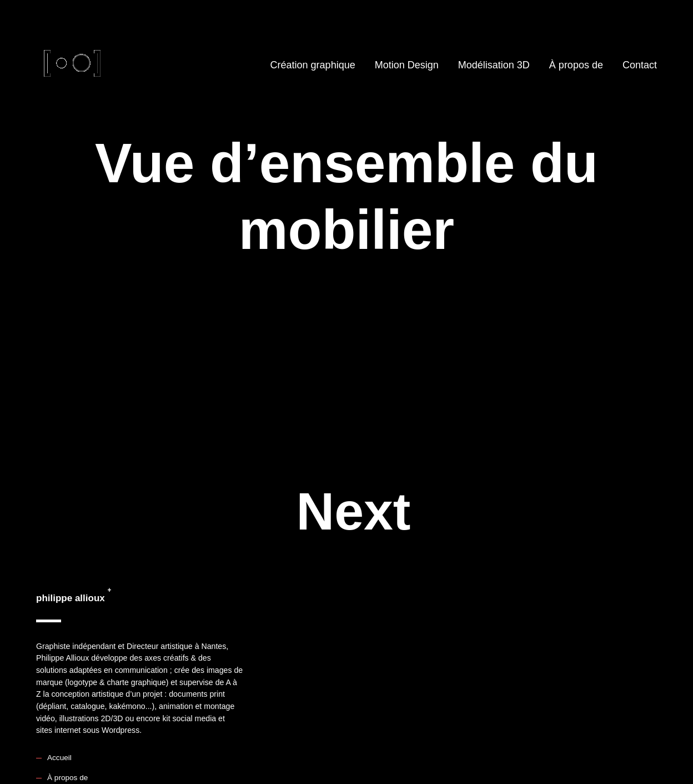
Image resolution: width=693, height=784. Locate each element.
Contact (640, 65)
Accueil (59, 758)
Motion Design (407, 65)
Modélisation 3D (494, 65)
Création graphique (313, 65)
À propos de (576, 65)
